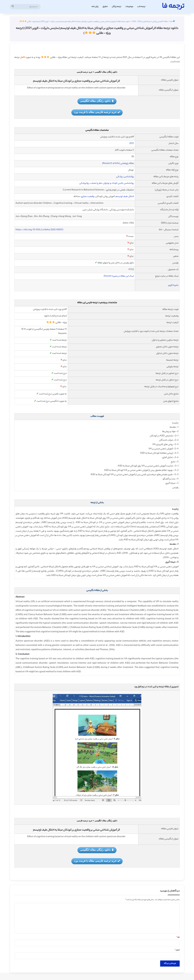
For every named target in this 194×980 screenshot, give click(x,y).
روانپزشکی (84, 183)
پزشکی (119, 177)
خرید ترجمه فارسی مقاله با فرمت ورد (97, 112)
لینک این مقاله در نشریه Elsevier (119, 276)
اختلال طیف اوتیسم (125, 197)
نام (178, 937)
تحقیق (105, 7)
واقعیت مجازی (88, 197)
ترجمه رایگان (116, 7)
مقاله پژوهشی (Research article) (118, 164)
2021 (132, 144)
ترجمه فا (142, 7)
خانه (172, 22)
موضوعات (129, 7)
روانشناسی (129, 177)
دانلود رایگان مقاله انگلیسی (97, 101)
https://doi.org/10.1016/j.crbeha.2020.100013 (39, 230)
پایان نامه (95, 7)
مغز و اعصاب (96, 183)
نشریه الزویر (173, 285)
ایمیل (177, 950)
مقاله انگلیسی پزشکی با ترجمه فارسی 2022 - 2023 (150, 22)
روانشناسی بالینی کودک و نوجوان (118, 183)
